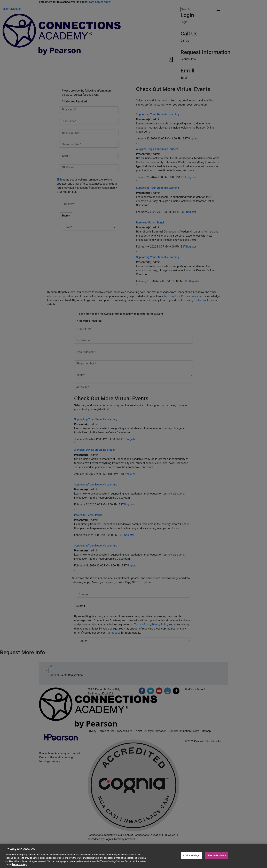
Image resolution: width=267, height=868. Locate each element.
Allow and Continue (217, 855)
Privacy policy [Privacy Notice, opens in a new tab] (20, 865)
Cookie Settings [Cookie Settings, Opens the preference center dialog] (191, 855)
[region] (133, 856)
